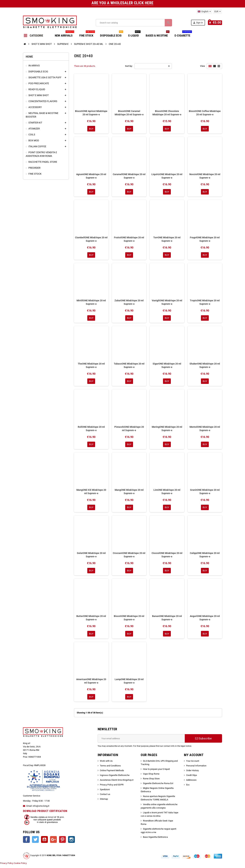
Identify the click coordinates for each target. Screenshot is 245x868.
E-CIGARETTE (183, 34)
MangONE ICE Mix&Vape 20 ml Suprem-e (91, 493)
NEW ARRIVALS (64, 34)
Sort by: (129, 66)
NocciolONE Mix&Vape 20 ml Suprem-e (205, 176)
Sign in (199, 23)
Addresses (191, 783)
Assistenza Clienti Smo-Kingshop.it (117, 783)
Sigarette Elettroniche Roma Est (158, 787)
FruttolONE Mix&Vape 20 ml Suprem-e (129, 240)
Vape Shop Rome (151, 777)
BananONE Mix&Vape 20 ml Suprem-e (167, 620)
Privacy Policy (7, 866)
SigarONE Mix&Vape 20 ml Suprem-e (167, 367)
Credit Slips (192, 778)
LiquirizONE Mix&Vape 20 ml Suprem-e (167, 176)
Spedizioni (105, 793)
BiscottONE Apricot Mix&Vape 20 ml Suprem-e (91, 113)
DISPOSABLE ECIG (112, 34)
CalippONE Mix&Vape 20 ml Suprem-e (205, 557)
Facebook (26, 843)
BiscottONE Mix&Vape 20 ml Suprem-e (129, 620)
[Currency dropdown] (218, 12)
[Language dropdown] (204, 12)
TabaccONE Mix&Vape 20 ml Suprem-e (129, 367)
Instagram (71, 843)
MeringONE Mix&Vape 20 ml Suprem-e (167, 430)
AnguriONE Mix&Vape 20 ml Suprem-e (205, 620)
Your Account (193, 764)
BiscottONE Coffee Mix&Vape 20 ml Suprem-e (205, 113)
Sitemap (104, 802)
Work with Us (106, 764)
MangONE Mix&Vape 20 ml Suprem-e (129, 493)
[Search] (134, 23)
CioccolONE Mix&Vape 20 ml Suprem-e (167, 557)
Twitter (35, 843)
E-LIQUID (134, 34)
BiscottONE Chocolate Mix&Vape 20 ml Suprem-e (167, 113)
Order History (192, 774)
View (203, 66)
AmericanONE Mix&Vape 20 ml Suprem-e (91, 684)
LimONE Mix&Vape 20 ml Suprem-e (167, 493)
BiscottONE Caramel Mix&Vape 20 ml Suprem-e (129, 113)
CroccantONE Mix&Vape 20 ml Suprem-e (129, 557)
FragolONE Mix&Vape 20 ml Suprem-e (205, 240)
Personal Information (196, 769)
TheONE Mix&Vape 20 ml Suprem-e (91, 367)
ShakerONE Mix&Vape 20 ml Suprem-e (205, 367)
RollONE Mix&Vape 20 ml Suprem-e (91, 430)
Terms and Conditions (110, 769)
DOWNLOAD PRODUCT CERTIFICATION (45, 814)
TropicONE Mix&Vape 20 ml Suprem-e (205, 303)
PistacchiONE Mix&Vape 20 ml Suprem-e (129, 430)
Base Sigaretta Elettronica (155, 840)
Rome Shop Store (151, 782)
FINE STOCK (87, 34)
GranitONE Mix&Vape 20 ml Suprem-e (205, 493)
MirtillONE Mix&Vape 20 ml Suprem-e (91, 303)
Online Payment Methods (112, 774)
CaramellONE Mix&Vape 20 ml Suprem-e (129, 176)
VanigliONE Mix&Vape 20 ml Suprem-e (167, 303)
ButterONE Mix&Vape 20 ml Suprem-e (91, 620)
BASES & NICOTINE (158, 34)
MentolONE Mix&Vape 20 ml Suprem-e (205, 430)
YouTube (44, 843)
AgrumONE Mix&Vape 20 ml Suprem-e (91, 176)
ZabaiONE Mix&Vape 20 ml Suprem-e (129, 303)
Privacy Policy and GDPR (112, 788)
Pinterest (62, 843)
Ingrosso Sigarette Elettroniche (115, 778)
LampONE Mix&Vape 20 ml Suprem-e (129, 684)
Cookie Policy (20, 866)
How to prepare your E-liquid (156, 772)
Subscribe (203, 742)
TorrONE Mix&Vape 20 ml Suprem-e (167, 240)
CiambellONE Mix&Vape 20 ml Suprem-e (91, 240)
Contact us (105, 797)
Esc (188, 788)
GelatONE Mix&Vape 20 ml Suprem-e (91, 557)
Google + (53, 843)
